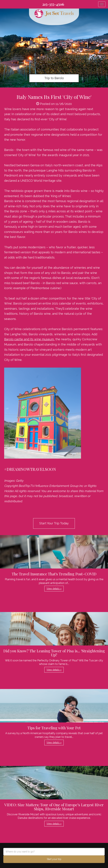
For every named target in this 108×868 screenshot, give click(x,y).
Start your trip (54, 859)
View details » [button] (54, 589)
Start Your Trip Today (54, 523)
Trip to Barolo (54, 78)
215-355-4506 (53, 4)
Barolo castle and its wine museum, (29, 339)
